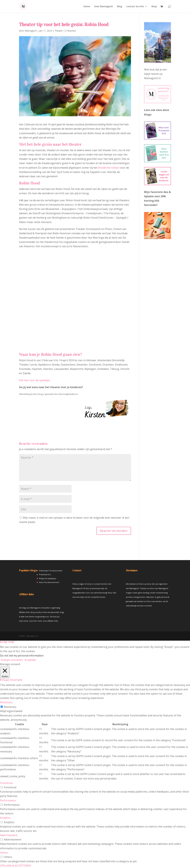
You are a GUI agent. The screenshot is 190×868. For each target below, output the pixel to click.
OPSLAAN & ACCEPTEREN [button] (15, 866)
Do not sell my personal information (22, 656)
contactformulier (98, 597)
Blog (120, 7)
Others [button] (4, 853)
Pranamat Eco (45, 574)
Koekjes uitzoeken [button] (12, 660)
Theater (59, 31)
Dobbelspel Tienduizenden (51, 571)
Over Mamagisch (104, 7)
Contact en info (135, 7)
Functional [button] (6, 783)
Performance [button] (8, 800)
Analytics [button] (5, 818)
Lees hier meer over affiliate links (44, 621)
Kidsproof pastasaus (47, 578)
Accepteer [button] (30, 660)
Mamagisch (31, 31)
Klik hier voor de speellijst (34, 380)
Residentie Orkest (109, 168)
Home (87, 7)
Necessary (10, 707)
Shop (154, 7)
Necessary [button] (6, 702)
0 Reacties (71, 31)
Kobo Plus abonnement (49, 582)
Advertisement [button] (9, 835)
